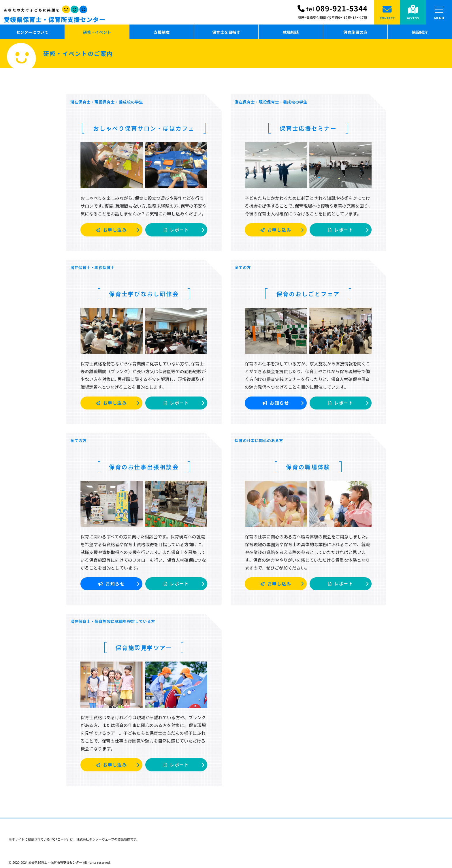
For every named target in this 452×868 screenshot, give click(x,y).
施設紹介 (420, 32)
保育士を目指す (226, 32)
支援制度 (162, 32)
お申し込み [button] (118, 230)
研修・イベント (97, 32)
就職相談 (291, 32)
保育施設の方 (355, 32)
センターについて (32, 32)
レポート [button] (184, 230)
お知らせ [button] (283, 403)
